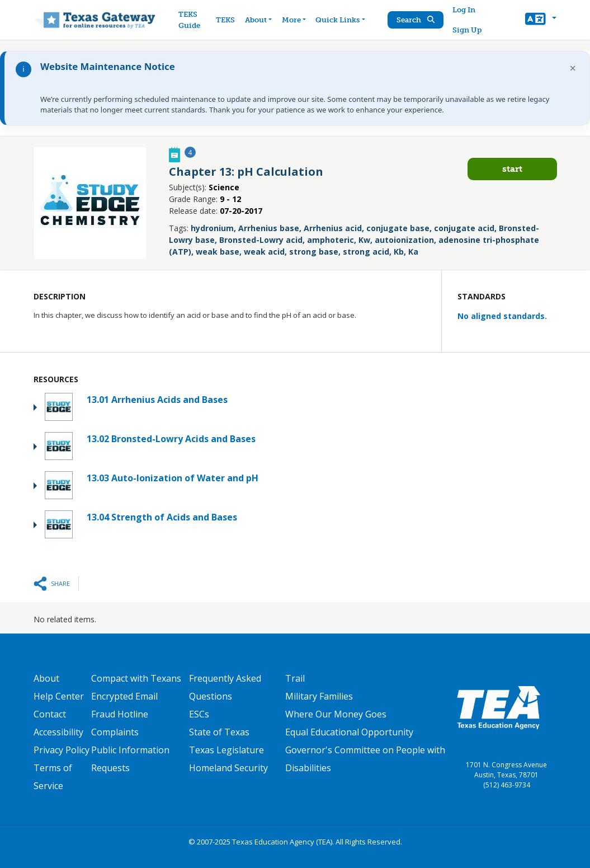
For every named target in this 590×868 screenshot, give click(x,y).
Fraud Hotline (120, 714)
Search (416, 20)
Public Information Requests (130, 759)
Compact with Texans (136, 678)
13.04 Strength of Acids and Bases (162, 517)
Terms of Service (53, 777)
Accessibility (58, 732)
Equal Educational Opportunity (349, 732)
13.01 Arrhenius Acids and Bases (157, 400)
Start (512, 169)
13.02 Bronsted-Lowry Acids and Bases (171, 439)
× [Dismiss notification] (573, 68)
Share (60, 583)
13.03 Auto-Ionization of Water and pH (173, 478)
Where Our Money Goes (336, 714)
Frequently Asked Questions (225, 687)
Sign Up (467, 30)
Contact (50, 714)
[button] (541, 20)
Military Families (319, 696)
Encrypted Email (124, 696)
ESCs (199, 714)
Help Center (59, 696)
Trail (295, 678)
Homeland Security (228, 768)
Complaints (115, 732)
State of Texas (219, 732)
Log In (464, 10)
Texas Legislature (226, 750)
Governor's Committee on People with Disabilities (365, 759)
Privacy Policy (62, 750)
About (46, 678)
